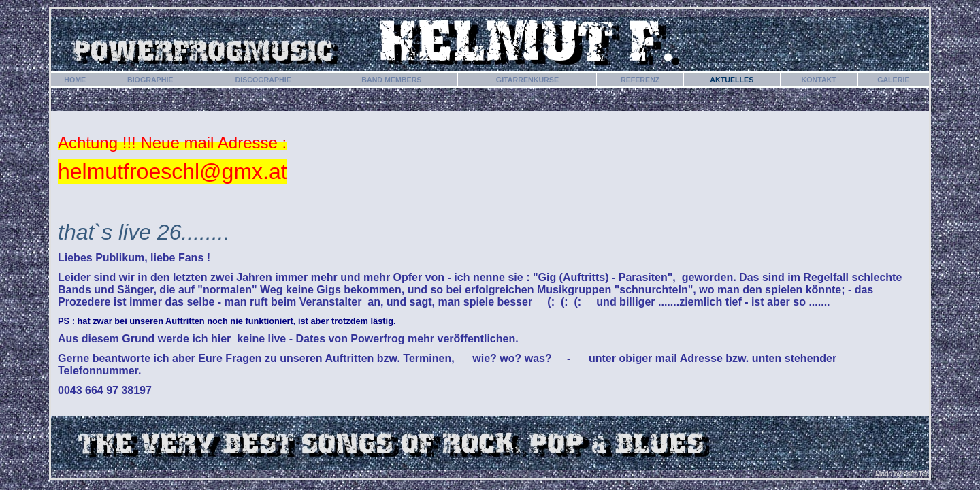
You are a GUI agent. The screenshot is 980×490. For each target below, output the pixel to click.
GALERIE (893, 80)
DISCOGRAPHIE (263, 80)
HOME (75, 80)
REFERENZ (640, 80)
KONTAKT (819, 80)
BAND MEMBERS (391, 80)
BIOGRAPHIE (150, 80)
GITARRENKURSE (527, 80)
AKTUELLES (732, 80)
